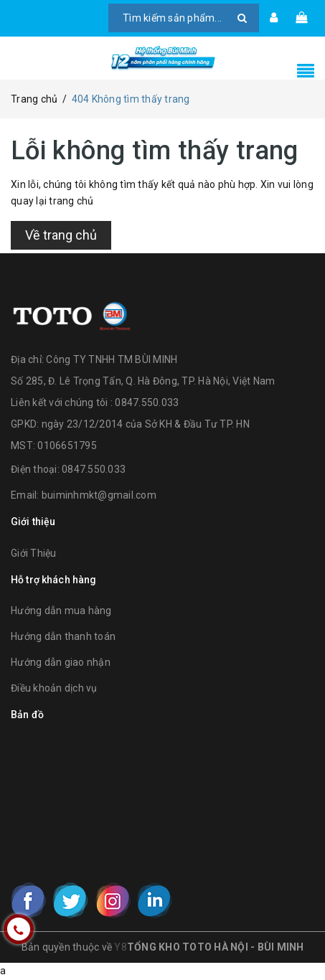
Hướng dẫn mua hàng (61, 611)
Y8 (121, 947)
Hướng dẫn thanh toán (63, 636)
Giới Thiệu (34, 553)
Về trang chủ (61, 235)
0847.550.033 (94, 469)
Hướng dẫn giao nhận (61, 662)
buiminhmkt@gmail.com (99, 495)
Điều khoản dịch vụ (54, 688)
